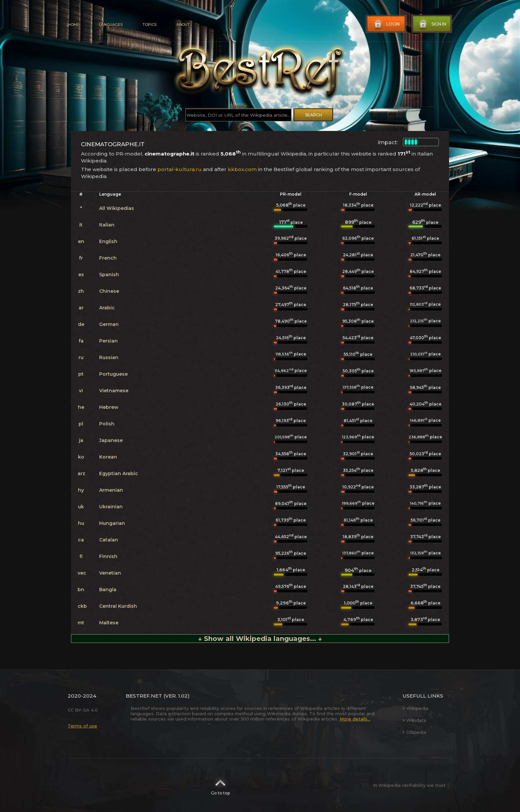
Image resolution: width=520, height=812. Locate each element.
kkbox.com (242, 169)
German (109, 324)
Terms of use (82, 726)
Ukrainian (111, 507)
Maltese (109, 623)
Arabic (107, 308)
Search (314, 115)
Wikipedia (416, 708)
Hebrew (109, 407)
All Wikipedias (117, 208)
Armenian (111, 490)
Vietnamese (114, 391)
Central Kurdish (118, 606)
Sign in (432, 24)
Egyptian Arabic (119, 473)
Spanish (109, 275)
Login (386, 24)
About (183, 25)
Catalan (109, 540)
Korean (108, 457)
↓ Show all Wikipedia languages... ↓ (260, 639)
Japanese (111, 440)
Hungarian (112, 523)
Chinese (109, 291)
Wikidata (414, 720)
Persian (108, 341)
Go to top (220, 785)
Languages (111, 25)
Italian (107, 225)
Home (73, 25)
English (108, 241)
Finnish (108, 556)
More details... (355, 719)
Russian (109, 357)
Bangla (108, 590)
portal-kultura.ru (180, 169)
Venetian (110, 573)
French (108, 258)
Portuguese (113, 374)
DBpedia (414, 732)
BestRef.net (144, 696)
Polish (107, 424)
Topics (150, 25)
